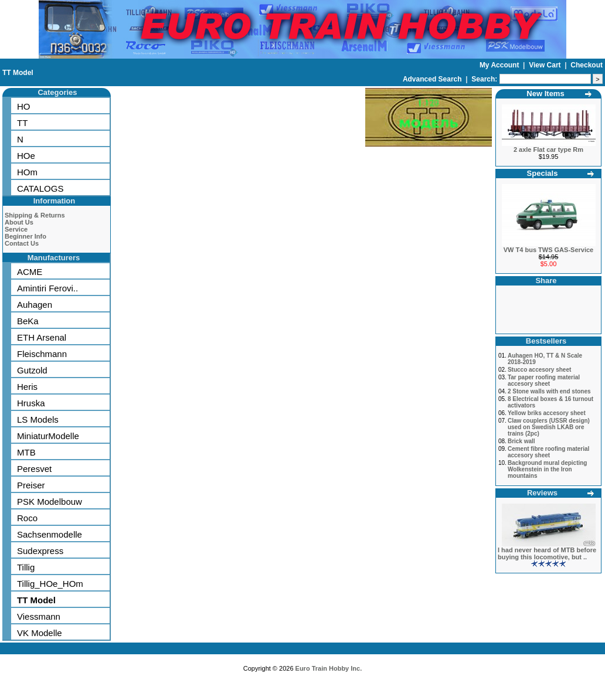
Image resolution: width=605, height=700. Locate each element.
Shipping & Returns (35, 215)
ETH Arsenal (42, 337)
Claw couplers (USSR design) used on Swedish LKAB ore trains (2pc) (549, 427)
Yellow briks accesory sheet (547, 413)
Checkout (587, 65)
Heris (27, 387)
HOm (27, 172)
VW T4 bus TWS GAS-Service (548, 250)
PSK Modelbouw (50, 502)
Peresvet (34, 469)
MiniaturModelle (48, 436)
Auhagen (35, 305)
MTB (26, 452)
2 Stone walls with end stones (549, 391)
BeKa (28, 321)
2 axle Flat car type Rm (548, 149)
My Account (500, 65)
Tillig (26, 567)
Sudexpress (40, 551)
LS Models (38, 419)
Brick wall (521, 441)
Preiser (31, 485)
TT (22, 123)
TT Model (18, 73)
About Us (19, 222)
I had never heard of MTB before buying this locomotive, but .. (547, 553)
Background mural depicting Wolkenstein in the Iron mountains (548, 469)
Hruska (31, 403)
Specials (543, 173)
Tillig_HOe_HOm (50, 584)
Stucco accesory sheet (539, 370)
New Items (545, 94)
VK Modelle (40, 633)
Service (16, 229)
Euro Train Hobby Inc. (329, 668)
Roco (27, 518)
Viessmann (39, 616)
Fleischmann (42, 354)
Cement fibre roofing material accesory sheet (548, 452)
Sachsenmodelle (50, 534)
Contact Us (22, 243)
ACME (30, 272)
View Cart (546, 65)
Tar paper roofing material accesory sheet (544, 380)
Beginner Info (26, 236)
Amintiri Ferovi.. (47, 288)
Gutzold (32, 370)
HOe (26, 156)
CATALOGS (40, 188)
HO (24, 106)
